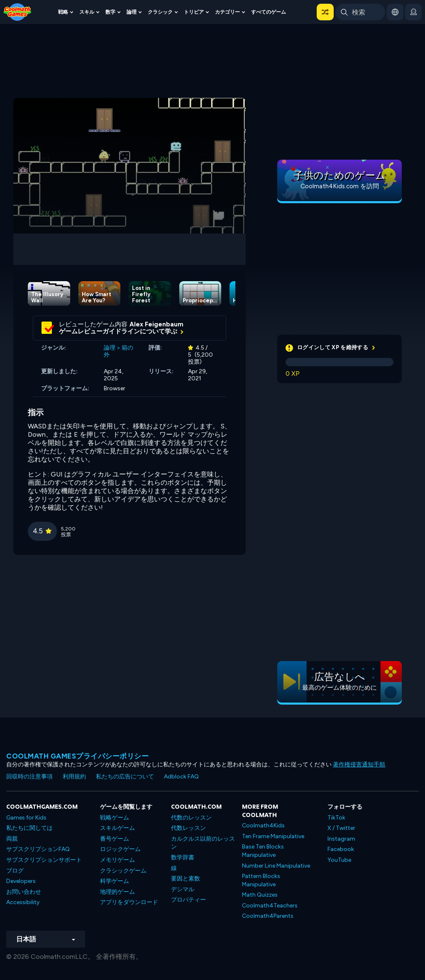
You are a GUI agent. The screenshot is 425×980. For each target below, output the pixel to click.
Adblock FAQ (181, 777)
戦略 (63, 12)
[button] (325, 12)
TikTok (336, 818)
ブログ (15, 871)
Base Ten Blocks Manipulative (263, 851)
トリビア (194, 12)
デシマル (183, 889)
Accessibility (23, 902)
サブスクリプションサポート (44, 860)
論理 (132, 12)
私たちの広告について (125, 777)
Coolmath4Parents (268, 916)
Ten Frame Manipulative (273, 836)
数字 (110, 12)
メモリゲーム (117, 860)
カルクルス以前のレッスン (203, 843)
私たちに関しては (29, 828)
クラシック (160, 12)
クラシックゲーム (123, 871)
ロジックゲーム (120, 849)
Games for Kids (26, 818)
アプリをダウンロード (129, 902)
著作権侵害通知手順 (359, 765)
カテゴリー (227, 12)
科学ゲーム (115, 881)
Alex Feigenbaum (156, 324)
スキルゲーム (117, 828)
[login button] (413, 12)
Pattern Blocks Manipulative (261, 880)
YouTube (339, 860)
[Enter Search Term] (360, 12)
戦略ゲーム (115, 818)
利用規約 (74, 777)
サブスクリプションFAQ (38, 849)
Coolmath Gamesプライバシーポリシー (77, 756)
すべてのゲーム (269, 12)
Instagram (341, 839)
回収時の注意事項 (29, 777)
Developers (21, 881)
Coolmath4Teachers (270, 906)
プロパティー (188, 900)
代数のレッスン (191, 818)
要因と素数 (186, 879)
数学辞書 (183, 857)
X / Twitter (341, 828)
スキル (87, 12)
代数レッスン (188, 828)
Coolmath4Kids (263, 826)
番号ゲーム (115, 839)
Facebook (341, 849)
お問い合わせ (24, 892)
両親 (12, 839)
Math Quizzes (260, 895)
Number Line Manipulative (276, 866)
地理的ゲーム (117, 892)
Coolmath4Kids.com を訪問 (340, 186)
